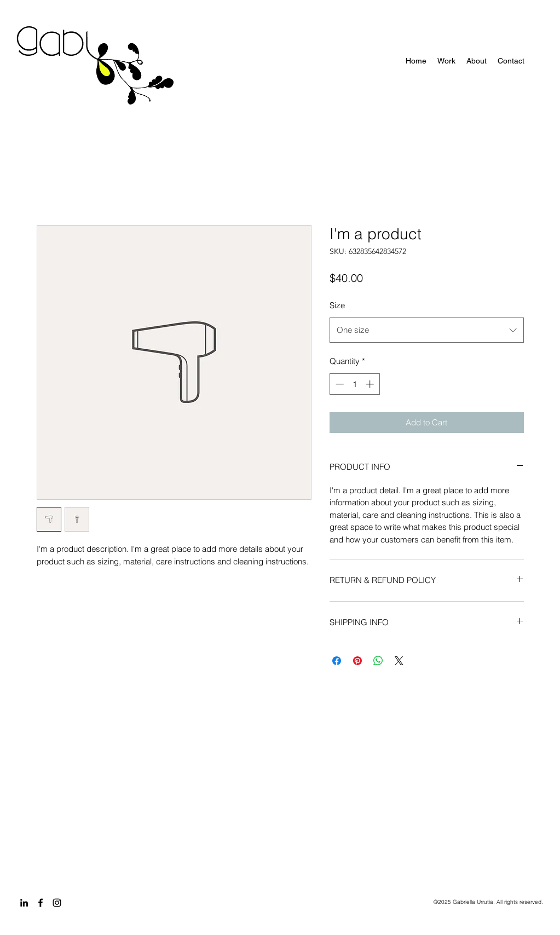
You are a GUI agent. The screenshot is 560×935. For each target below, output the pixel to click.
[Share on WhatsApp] (378, 661)
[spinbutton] (354, 384)
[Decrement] (339, 384)
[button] (446, 61)
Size (337, 305)
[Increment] (371, 384)
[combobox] (427, 330)
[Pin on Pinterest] (357, 661)
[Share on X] (399, 661)
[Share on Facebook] (337, 661)
